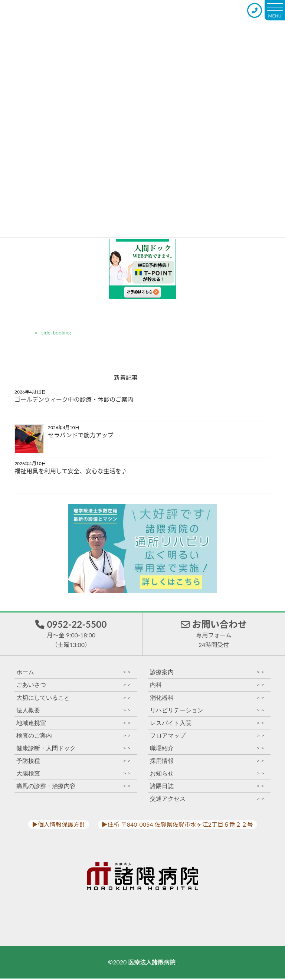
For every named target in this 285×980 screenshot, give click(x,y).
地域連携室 (74, 724)
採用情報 (207, 762)
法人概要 (74, 711)
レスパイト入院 (207, 724)
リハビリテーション (207, 711)
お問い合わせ (214, 634)
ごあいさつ (74, 686)
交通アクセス (207, 800)
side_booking (56, 332)
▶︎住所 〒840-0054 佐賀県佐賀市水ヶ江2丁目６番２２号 (177, 826)
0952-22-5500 (71, 634)
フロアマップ (207, 737)
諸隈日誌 (207, 788)
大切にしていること (74, 699)
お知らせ (207, 775)
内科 (207, 686)
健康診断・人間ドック (74, 749)
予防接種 (74, 762)
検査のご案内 (74, 737)
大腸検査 (74, 775)
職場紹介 (207, 749)
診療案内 (207, 674)
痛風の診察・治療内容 (74, 788)
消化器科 (207, 699)
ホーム (74, 674)
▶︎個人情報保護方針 (59, 826)
